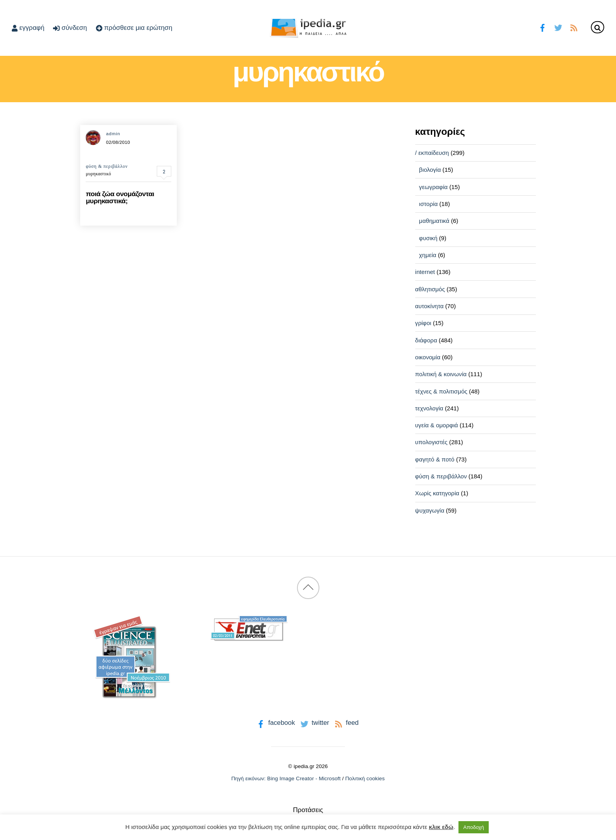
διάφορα (426, 340)
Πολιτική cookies (365, 778)
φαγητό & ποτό (435, 459)
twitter (314, 723)
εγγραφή (28, 28)
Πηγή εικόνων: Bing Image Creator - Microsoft (286, 778)
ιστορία (429, 204)
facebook (275, 723)
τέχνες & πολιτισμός (441, 391)
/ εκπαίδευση (432, 153)
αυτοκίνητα (430, 306)
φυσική (428, 238)
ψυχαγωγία (430, 510)
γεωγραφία (434, 187)
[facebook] (543, 27)
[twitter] (558, 27)
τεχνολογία (429, 408)
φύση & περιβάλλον (107, 166)
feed (346, 723)
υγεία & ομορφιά (437, 425)
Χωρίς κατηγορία (437, 493)
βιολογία (430, 170)
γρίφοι (423, 323)
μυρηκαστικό (98, 174)
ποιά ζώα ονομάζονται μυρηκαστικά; (120, 197)
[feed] (574, 27)
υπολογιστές (432, 442)
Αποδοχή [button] (474, 827)
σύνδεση (70, 28)
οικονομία (428, 357)
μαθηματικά (434, 221)
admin (113, 134)
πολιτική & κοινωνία (441, 374)
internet (425, 272)
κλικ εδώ (441, 827)
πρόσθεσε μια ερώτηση (134, 28)
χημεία (428, 255)
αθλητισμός (430, 289)
